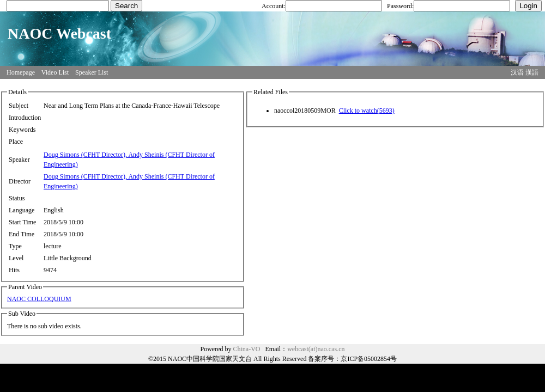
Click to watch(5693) (367, 111)
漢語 (532, 72)
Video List (55, 72)
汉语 (517, 72)
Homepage (21, 72)
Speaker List (92, 72)
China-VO (247, 349)
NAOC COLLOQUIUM (39, 299)
